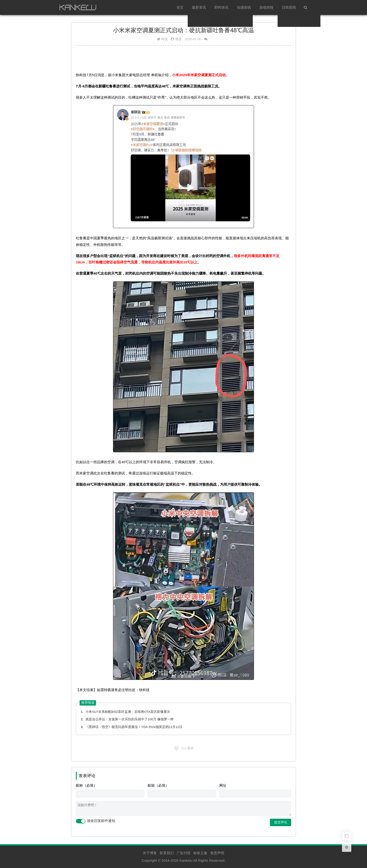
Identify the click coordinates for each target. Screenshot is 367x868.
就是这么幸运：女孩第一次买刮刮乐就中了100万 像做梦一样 (130, 719)
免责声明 (217, 853)
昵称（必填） (86, 785)
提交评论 (281, 822)
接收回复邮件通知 (95, 821)
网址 (223, 785)
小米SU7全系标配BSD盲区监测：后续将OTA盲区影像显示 (128, 712)
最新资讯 (199, 7)
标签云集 (200, 853)
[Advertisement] (183, 61)
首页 (180, 7)
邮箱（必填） (158, 785)
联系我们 (167, 853)
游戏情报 (266, 7)
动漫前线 (244, 7)
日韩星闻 (289, 7)
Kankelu (186, 860)
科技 (165, 39)
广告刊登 (183, 853)
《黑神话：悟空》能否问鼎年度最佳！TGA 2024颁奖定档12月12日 (134, 727)
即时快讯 (221, 7)
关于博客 (150, 853)
